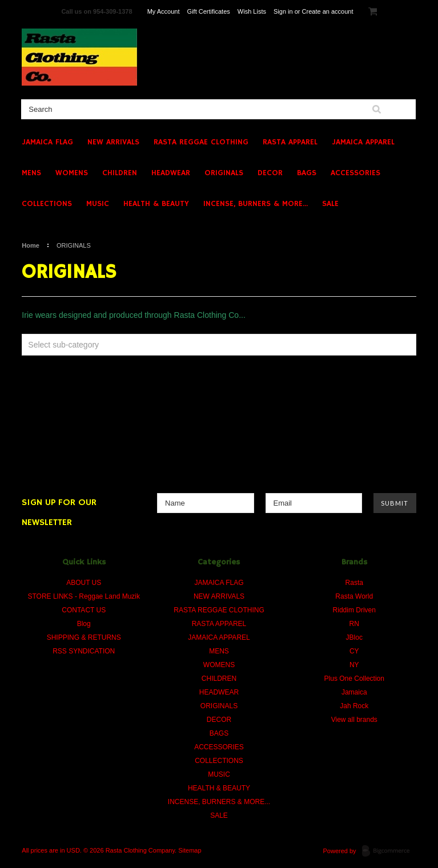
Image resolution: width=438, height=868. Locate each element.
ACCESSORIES (355, 173)
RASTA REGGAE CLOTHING (201, 142)
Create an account (328, 11)
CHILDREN (120, 173)
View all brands (354, 720)
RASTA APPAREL (290, 142)
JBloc (354, 637)
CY (354, 651)
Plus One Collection (354, 679)
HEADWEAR (171, 173)
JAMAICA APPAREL (363, 142)
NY (354, 665)
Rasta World (354, 596)
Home (31, 245)
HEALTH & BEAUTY (156, 204)
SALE (330, 204)
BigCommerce (389, 851)
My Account (164, 11)
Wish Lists (252, 11)
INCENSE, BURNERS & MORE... (256, 204)
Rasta (354, 583)
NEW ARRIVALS (113, 142)
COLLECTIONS (47, 204)
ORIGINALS (224, 173)
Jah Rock (354, 706)
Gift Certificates (209, 11)
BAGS (307, 173)
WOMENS (72, 173)
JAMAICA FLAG (47, 142)
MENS (31, 173)
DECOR (270, 173)
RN (354, 624)
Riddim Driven (354, 610)
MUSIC (98, 204)
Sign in (283, 11)
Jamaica (354, 692)
